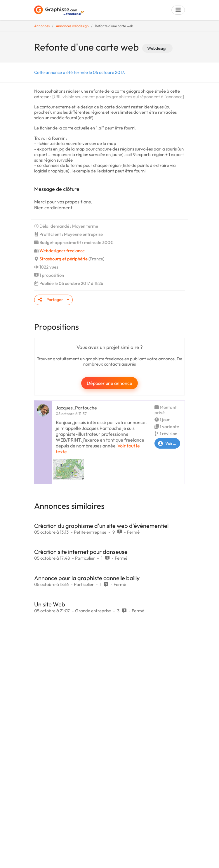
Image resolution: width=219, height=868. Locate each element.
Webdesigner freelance (62, 251)
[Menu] (178, 10)
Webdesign (157, 48)
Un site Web (50, 604)
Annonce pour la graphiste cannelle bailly (87, 578)
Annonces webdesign (72, 26)
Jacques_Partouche (76, 408)
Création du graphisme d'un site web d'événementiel (101, 526)
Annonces (42, 26)
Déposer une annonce (109, 383)
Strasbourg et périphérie (64, 259)
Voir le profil (167, 443)
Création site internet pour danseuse (81, 552)
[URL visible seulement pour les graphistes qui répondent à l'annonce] (118, 97)
